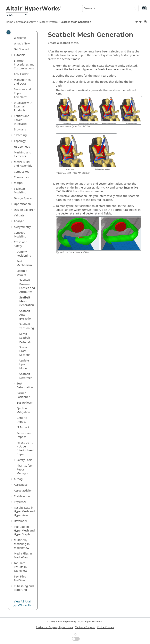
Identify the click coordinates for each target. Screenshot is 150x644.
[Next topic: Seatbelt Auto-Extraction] (141, 22)
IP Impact (23, 427)
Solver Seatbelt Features (25, 338)
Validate (19, 216)
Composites (21, 172)
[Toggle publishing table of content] (8, 32)
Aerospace (21, 485)
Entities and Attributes (27, 286)
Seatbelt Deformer (26, 376)
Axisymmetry (22, 227)
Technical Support (85, 627)
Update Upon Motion (24, 364)
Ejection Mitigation (23, 410)
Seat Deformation (25, 386)
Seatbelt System (48, 22)
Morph (18, 183)
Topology (20, 141)
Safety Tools (24, 460)
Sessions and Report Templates (22, 93)
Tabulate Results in (20, 567)
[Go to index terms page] (140, 10)
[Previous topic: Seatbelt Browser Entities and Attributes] (137, 22)
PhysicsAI (20, 502)
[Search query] (110, 8)
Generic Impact (22, 420)
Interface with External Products (23, 107)
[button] (12, 38)
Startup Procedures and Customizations (24, 65)
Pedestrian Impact (24, 435)
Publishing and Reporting (24, 588)
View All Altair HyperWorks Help (23, 604)
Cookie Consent (106, 627)
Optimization (22, 204)
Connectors (21, 177)
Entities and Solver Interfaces (22, 120)
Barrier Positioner (23, 395)
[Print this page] (146, 22)
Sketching (20, 135)
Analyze (19, 221)
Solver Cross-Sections (25, 351)
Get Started (21, 49)
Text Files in (22, 579)
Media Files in (23, 556)
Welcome (20, 38)
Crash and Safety (26, 22)
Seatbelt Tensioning (27, 326)
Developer (21, 521)
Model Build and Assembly (23, 164)
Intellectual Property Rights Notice (54, 627)
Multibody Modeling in (22, 544)
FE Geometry (22, 147)
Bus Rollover (25, 403)
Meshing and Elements (23, 155)
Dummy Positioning (24, 254)
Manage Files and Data (23, 82)
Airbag (18, 479)
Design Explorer (24, 210)
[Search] (134, 9)
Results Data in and (24, 512)
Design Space (23, 198)
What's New (22, 44)
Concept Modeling (20, 235)
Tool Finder (21, 74)
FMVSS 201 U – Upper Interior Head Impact (25, 449)
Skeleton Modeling (20, 191)
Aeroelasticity (23, 491)
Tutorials (20, 55)
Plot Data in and (24, 531)
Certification (22, 496)
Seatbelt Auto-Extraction (26, 315)
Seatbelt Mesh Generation (76, 22)
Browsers (20, 130)
